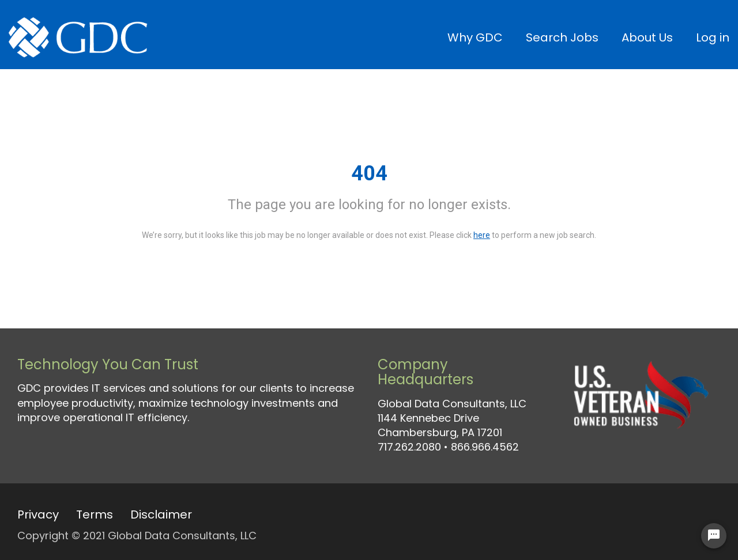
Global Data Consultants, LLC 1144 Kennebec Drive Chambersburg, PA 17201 (452, 418)
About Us (647, 37)
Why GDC (475, 37)
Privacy (38, 514)
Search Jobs (562, 37)
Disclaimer (161, 514)
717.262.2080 (409, 447)
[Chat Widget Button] (714, 536)
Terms (95, 514)
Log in (713, 37)
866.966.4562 (485, 447)
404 (369, 173)
